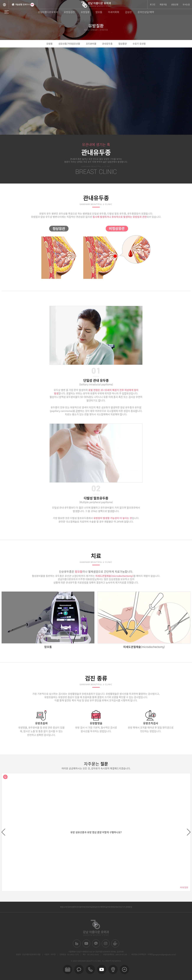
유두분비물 (91, 44)
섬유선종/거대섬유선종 (69, 44)
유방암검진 (69, 12)
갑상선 (128, 12)
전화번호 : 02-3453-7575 (69, 955)
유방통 (49, 44)
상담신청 (175, 4)
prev (3, 832)
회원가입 (163, 4)
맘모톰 (99, 12)
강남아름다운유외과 (48, 12)
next (189, 832)
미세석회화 (114, 12)
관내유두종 (107, 44)
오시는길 (186, 4)
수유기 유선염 (139, 44)
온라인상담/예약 (146, 12)
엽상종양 (123, 44)
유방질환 (85, 12)
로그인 (153, 4)
